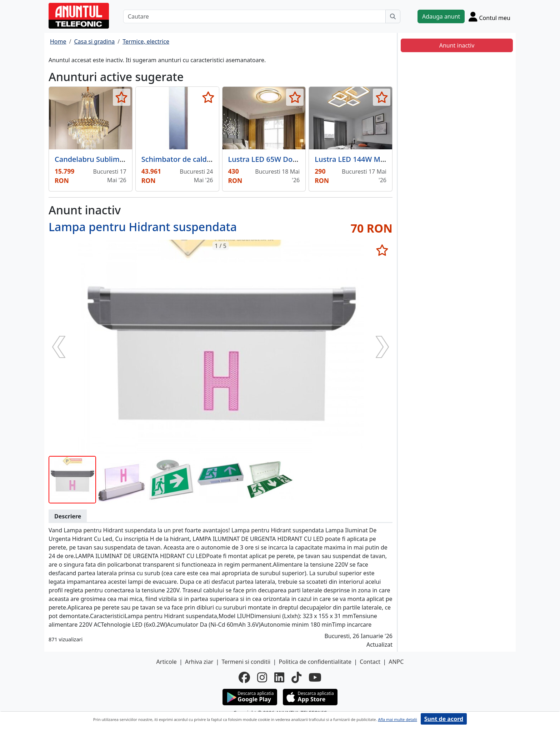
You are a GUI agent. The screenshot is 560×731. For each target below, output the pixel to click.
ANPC (396, 662)
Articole (167, 662)
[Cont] (489, 16)
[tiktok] (296, 677)
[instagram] (262, 677)
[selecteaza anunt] (122, 97)
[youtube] (315, 677)
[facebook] (244, 677)
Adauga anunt (441, 16)
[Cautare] (254, 16)
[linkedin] (279, 677)
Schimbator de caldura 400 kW (193, 159)
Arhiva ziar (199, 662)
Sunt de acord (444, 719)
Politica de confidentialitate (315, 662)
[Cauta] (393, 16)
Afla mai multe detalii (397, 719)
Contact (370, 662)
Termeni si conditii (246, 662)
